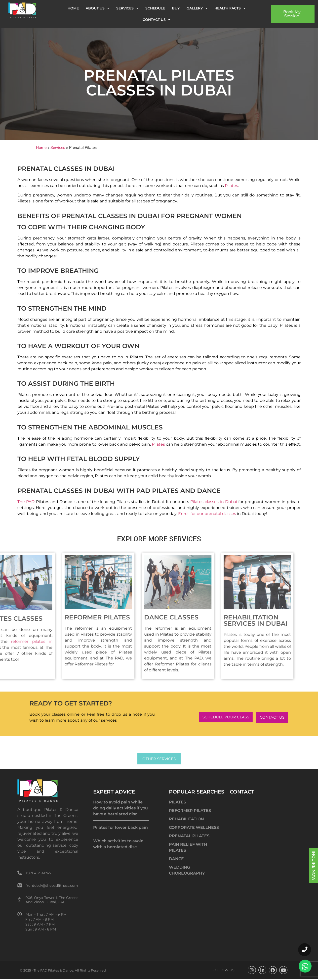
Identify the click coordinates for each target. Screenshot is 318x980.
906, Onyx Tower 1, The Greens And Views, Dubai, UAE (52, 900)
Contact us (157, 20)
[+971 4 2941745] (20, 873)
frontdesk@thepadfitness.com (52, 886)
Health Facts (230, 8)
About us (98, 8)
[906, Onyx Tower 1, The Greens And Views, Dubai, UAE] (20, 900)
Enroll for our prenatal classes (207, 514)
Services (127, 8)
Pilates (231, 186)
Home (73, 8)
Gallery (197, 8)
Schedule (155, 8)
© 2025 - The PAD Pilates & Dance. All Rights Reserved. (63, 970)
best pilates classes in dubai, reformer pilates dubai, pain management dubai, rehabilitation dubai (121, 902)
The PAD (26, 502)
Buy (176, 8)
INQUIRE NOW (314, 866)
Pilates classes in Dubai (214, 502)
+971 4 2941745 (38, 873)
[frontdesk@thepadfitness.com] (20, 885)
